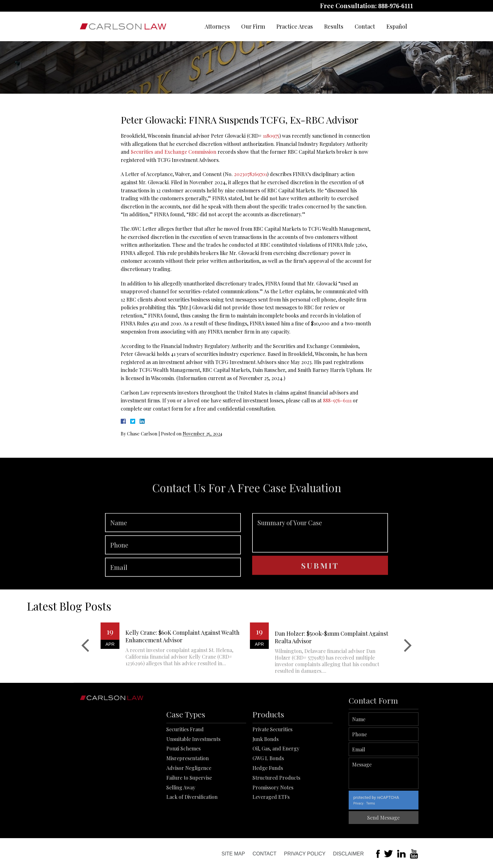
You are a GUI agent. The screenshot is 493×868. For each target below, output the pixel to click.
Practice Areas (295, 26)
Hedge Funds (268, 821)
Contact (365, 26)
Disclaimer (348, 854)
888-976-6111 (396, 6)
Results (334, 26)
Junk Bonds (266, 792)
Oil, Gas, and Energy (276, 802)
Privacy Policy (305, 854)
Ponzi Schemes (183, 802)
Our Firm (253, 26)
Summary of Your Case (320, 568)
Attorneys (217, 26)
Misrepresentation (188, 811)
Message (421, 773)
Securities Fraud (185, 782)
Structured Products (276, 831)
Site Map (233, 854)
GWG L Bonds (268, 811)
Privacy (395, 803)
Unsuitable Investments (193, 792)
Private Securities (272, 782)
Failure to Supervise (189, 831)
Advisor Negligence (189, 821)
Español (397, 26)
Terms (407, 803)
